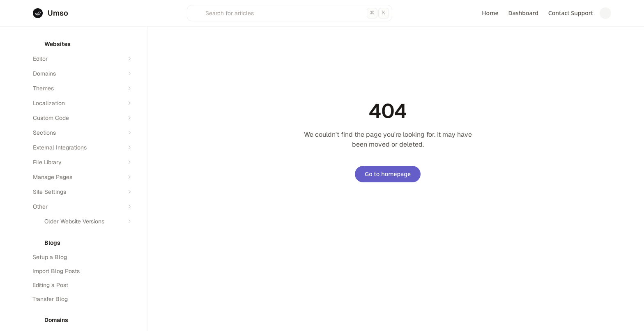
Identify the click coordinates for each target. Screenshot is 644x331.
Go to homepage (388, 174)
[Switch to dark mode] (605, 13)
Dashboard (523, 13)
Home (490, 13)
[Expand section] (129, 59)
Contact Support (571, 13)
